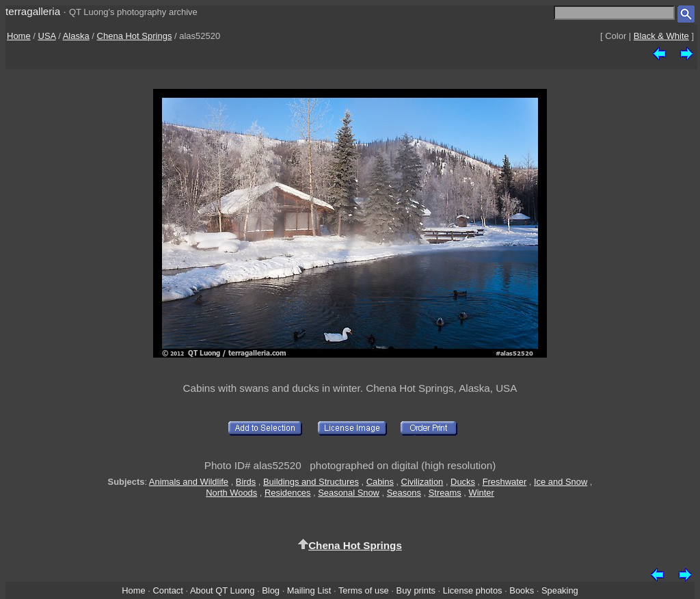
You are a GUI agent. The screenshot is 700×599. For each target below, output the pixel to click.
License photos (473, 590)
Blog (271, 590)
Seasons (404, 493)
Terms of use (364, 590)
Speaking (560, 590)
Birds (246, 482)
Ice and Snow (561, 482)
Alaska (76, 36)
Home (19, 36)
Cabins (380, 482)
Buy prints (416, 590)
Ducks (463, 482)
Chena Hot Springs (135, 36)
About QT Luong (222, 590)
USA (47, 36)
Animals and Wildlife (189, 482)
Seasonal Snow (349, 493)
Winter (482, 493)
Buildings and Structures (311, 482)
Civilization (422, 482)
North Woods (231, 493)
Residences (287, 493)
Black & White (661, 36)
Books (522, 590)
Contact (167, 590)
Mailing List (309, 590)
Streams (445, 493)
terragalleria (33, 11)
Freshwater (505, 482)
